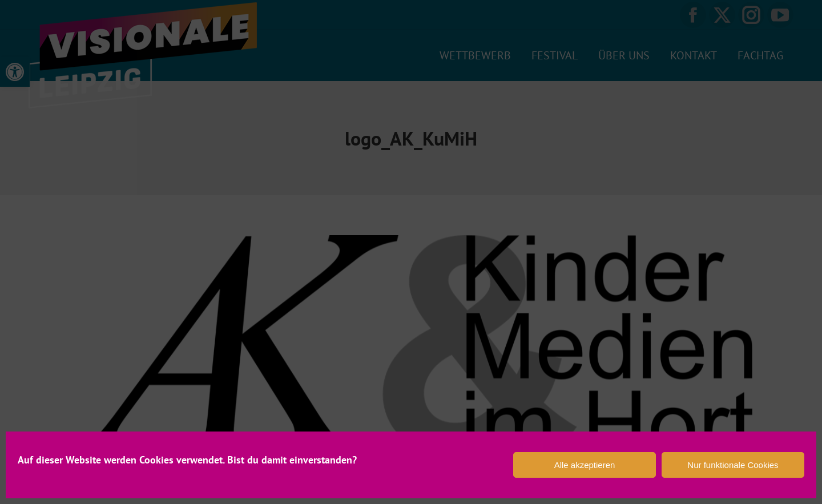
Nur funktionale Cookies (733, 465)
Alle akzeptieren (585, 465)
